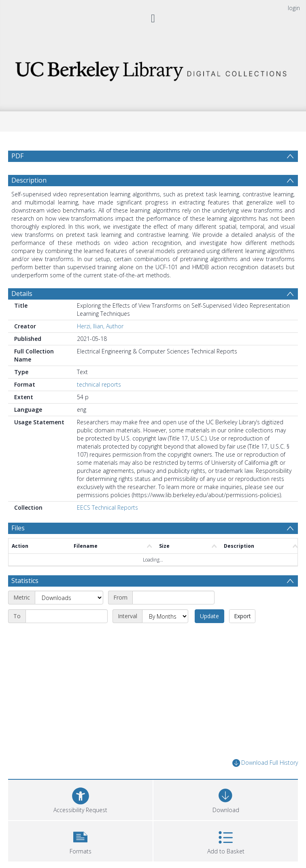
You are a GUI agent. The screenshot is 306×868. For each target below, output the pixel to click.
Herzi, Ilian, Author (100, 326)
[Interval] (165, 616)
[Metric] (69, 598)
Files (18, 528)
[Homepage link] (153, 69)
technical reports (99, 384)
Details (22, 294)
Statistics (25, 581)
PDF (17, 156)
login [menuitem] (294, 8)
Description (29, 180)
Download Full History (265, 763)
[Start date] (173, 598)
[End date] (67, 616)
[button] (80, 840)
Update (209, 616)
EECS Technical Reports (107, 507)
